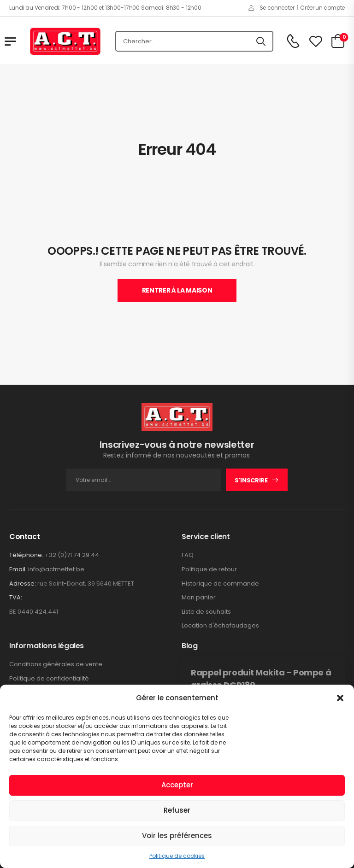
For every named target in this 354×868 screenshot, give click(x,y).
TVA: (16, 598)
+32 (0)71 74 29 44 (72, 555)
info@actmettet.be (56, 569)
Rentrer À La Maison (177, 290)
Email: (18, 569)
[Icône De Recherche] (261, 41)
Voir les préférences (177, 836)
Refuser (177, 810)
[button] (340, 698)
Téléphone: (26, 555)
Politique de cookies (177, 856)
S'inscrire (251, 480)
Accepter (177, 785)
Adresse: (23, 584)
